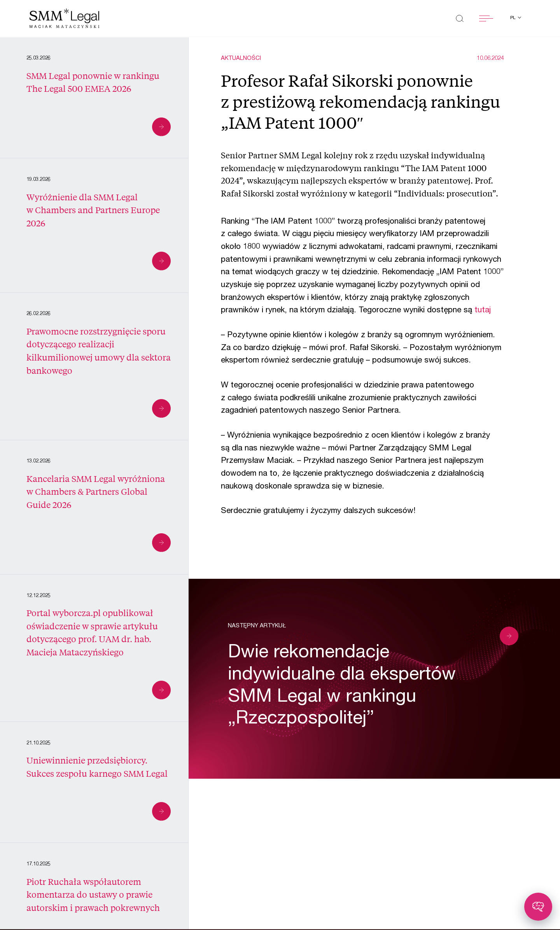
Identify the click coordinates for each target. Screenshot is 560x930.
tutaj (483, 311)
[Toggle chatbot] (538, 907)
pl (514, 18)
